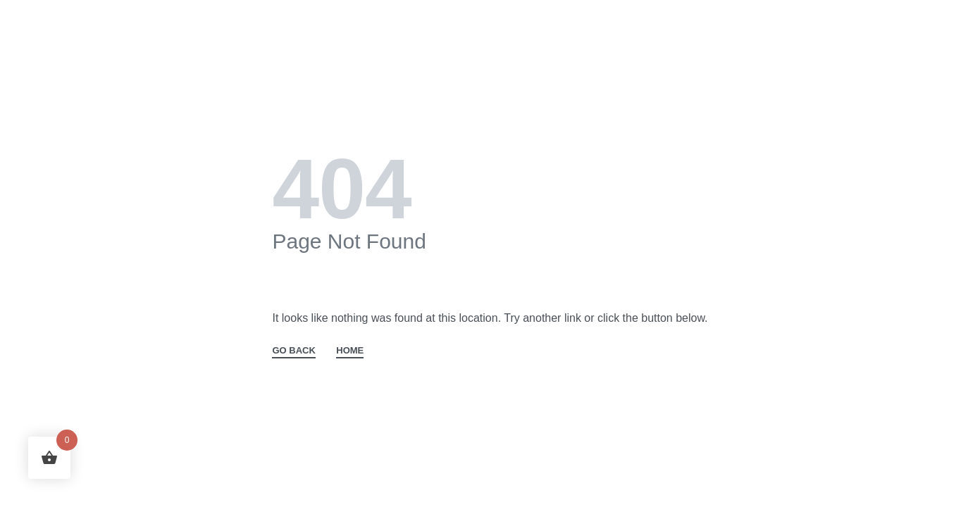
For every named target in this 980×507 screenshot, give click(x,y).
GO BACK (293, 351)
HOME (350, 351)
